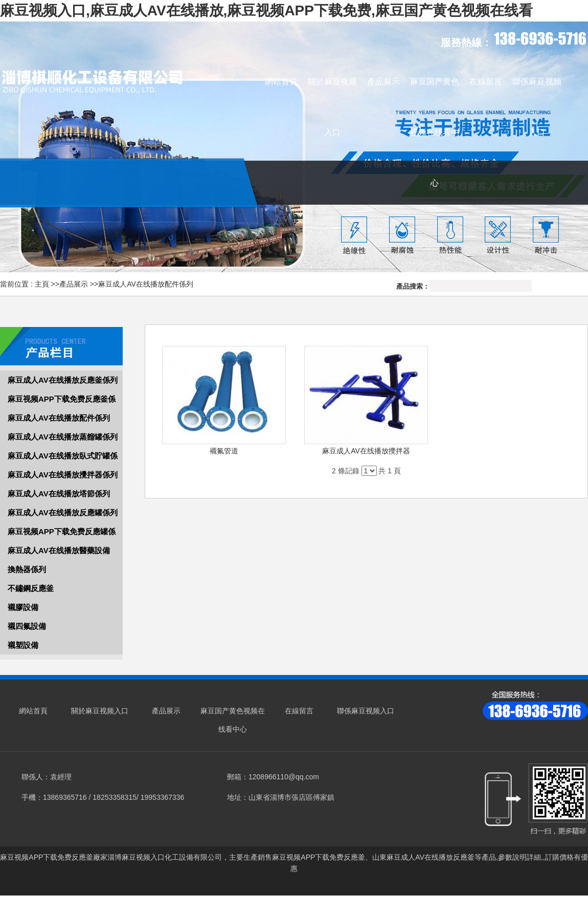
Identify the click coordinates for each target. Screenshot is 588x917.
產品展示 (74, 284)
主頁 (42, 284)
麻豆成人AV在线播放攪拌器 (366, 451)
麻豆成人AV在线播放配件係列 (146, 284)
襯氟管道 (224, 451)
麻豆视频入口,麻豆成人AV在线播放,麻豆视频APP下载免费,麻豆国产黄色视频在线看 (266, 10)
